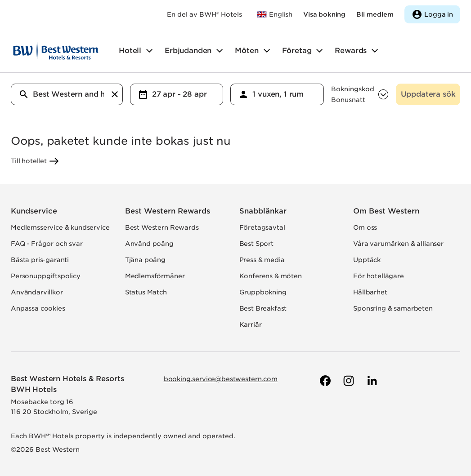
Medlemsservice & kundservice (60, 227)
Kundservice (34, 211)
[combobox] (67, 94)
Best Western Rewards (168, 211)
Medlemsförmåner (155, 276)
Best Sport (256, 244)
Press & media (262, 260)
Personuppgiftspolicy (46, 276)
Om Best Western (386, 211)
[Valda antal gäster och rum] (288, 94)
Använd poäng (149, 244)
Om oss (365, 227)
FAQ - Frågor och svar (47, 244)
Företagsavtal (262, 227)
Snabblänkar (263, 211)
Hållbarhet (370, 292)
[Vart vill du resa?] (68, 94)
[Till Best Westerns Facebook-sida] (324, 381)
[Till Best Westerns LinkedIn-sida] (371, 381)
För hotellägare (379, 276)
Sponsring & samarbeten (393, 308)
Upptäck (367, 260)
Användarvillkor (37, 292)
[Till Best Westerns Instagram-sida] (348, 381)
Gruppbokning (263, 292)
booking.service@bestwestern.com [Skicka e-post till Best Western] (221, 379)
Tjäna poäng (145, 260)
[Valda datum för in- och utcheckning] (188, 94)
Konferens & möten (271, 276)
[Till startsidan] (56, 51)
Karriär (251, 325)
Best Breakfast (263, 308)
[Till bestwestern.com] (274, 14)
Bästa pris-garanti (40, 260)
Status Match (146, 292)
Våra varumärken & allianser (398, 244)
